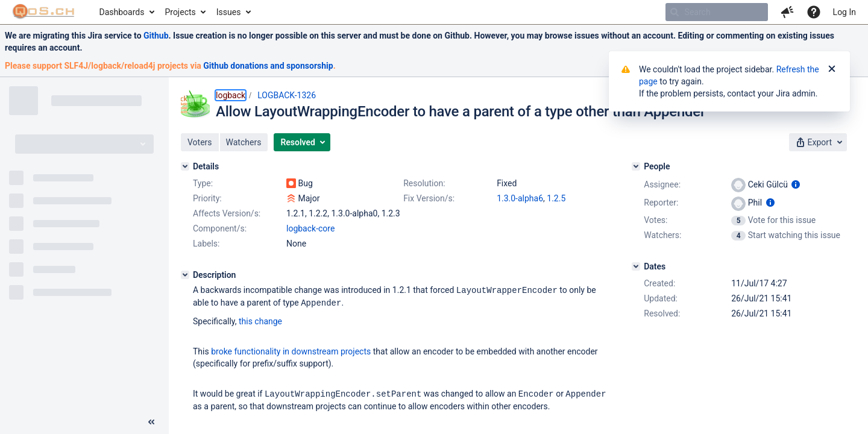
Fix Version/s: (429, 198)
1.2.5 (556, 198)
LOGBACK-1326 (287, 95)
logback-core (310, 228)
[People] (636, 166)
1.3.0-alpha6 (520, 198)
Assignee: (662, 184)
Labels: (206, 244)
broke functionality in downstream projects (291, 350)
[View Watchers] (739, 235)
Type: (203, 183)
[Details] (185, 166)
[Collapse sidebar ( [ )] (151, 422)
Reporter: (661, 203)
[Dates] (636, 266)
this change (260, 320)
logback (231, 95)
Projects (180, 12)
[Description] (185, 275)
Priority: (207, 198)
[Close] (832, 69)
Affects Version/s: (227, 213)
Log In (844, 12)
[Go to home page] (44, 12)
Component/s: (220, 228)
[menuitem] (126, 12)
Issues (229, 12)
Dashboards (122, 12)
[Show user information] (796, 184)
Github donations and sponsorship (268, 66)
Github (156, 36)
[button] (787, 12)
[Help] (814, 12)
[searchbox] (717, 12)
